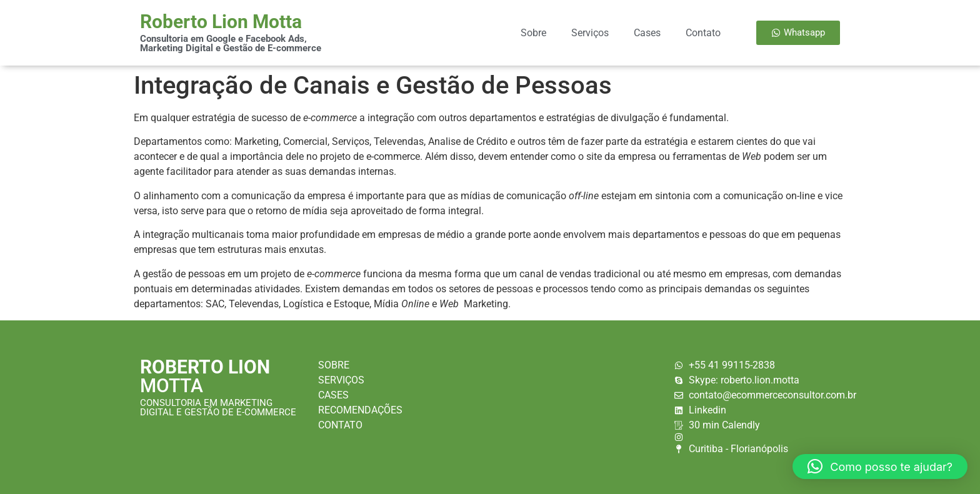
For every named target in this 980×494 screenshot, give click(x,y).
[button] (880, 467)
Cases (647, 33)
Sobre (533, 33)
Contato (703, 33)
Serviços (590, 33)
